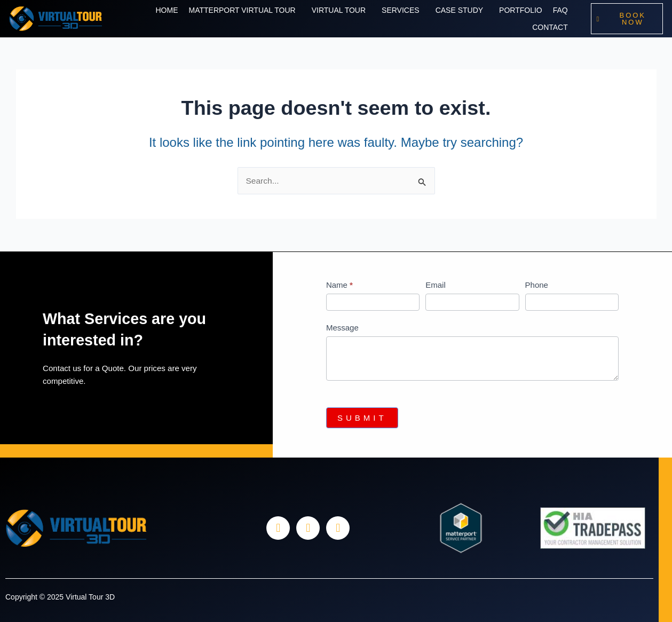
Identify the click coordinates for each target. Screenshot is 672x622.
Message (342, 328)
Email (436, 285)
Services (401, 10)
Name (339, 285)
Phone (537, 285)
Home (167, 10)
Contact (550, 27)
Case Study (459, 10)
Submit (362, 418)
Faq (560, 10)
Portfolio (521, 10)
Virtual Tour (339, 10)
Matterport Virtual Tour (242, 10)
